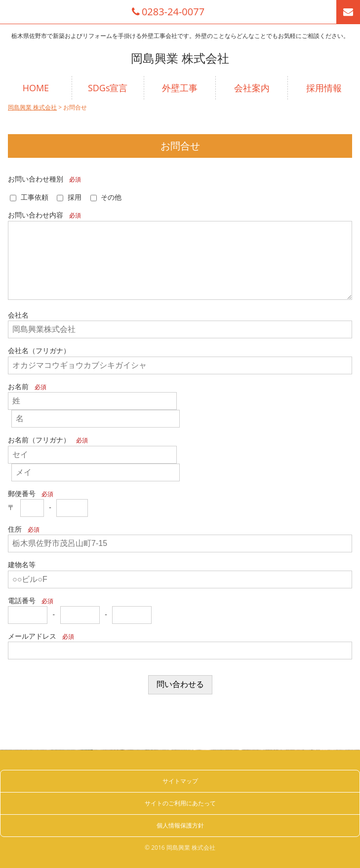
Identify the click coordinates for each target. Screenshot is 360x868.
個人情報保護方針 (180, 825)
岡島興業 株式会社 (180, 58)
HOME (36, 88)
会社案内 (252, 88)
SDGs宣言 (108, 88)
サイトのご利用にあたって (180, 803)
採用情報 (324, 88)
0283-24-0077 (168, 12)
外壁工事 (180, 88)
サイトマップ (180, 781)
